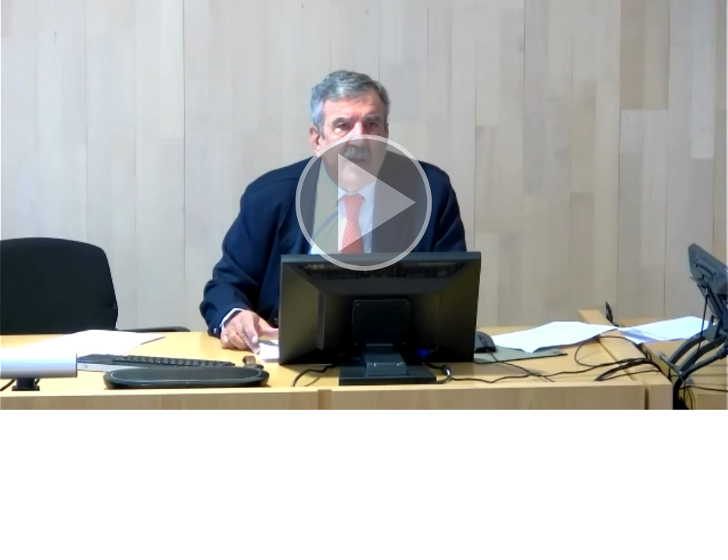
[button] (364, 205)
